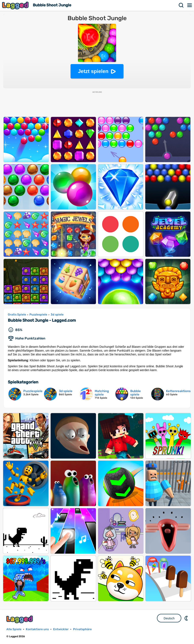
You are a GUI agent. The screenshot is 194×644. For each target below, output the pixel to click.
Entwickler (61, 629)
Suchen (181, 5)
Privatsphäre (82, 629)
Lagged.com (20, 619)
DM (187, 618)
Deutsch (169, 618)
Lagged (16, 5)
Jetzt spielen (93, 71)
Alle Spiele (14, 629)
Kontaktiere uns (37, 629)
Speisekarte (190, 5)
